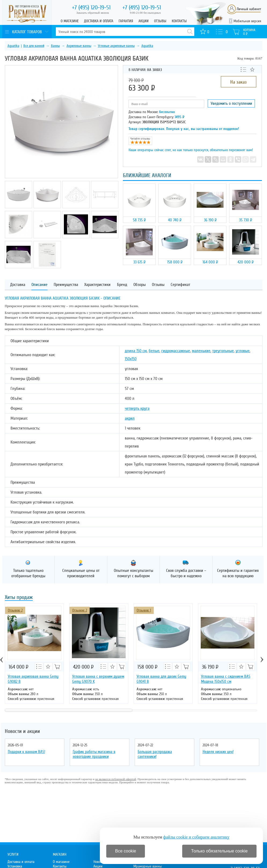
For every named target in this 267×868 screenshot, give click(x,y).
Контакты (179, 21)
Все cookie (126, 851)
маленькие (201, 351)
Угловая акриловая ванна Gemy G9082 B (33, 679)
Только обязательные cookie (219, 851)
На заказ (238, 82)
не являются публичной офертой (116, 779)
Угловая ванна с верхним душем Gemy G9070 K (98, 679)
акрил (130, 418)
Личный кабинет (249, 9)
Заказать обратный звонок (93, 13)
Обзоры (140, 285)
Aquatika (13, 46)
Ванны (55, 46)
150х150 (131, 359)
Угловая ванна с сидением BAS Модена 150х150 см (226, 679)
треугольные (223, 351)
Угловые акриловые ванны (116, 46)
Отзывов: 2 (15, 610)
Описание (39, 285)
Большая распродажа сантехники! (155, 754)
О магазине (70, 21)
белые (154, 351)
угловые (243, 351)
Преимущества (66, 285)
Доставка (18, 285)
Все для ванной (34, 46)
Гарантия (126, 21)
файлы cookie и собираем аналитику (196, 837)
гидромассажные (176, 351)
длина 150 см (136, 351)
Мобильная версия (247, 21)
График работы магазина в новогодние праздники (94, 754)
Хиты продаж (19, 598)
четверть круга (137, 408)
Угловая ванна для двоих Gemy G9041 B (161, 679)
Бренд (122, 285)
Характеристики (97, 285)
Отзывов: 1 (144, 610)
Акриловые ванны (79, 46)
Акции (144, 21)
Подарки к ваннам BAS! (26, 752)
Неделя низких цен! (218, 752)
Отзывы (160, 21)
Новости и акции (22, 731)
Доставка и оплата (99, 21)
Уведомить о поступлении (231, 103)
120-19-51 (91, 8)
